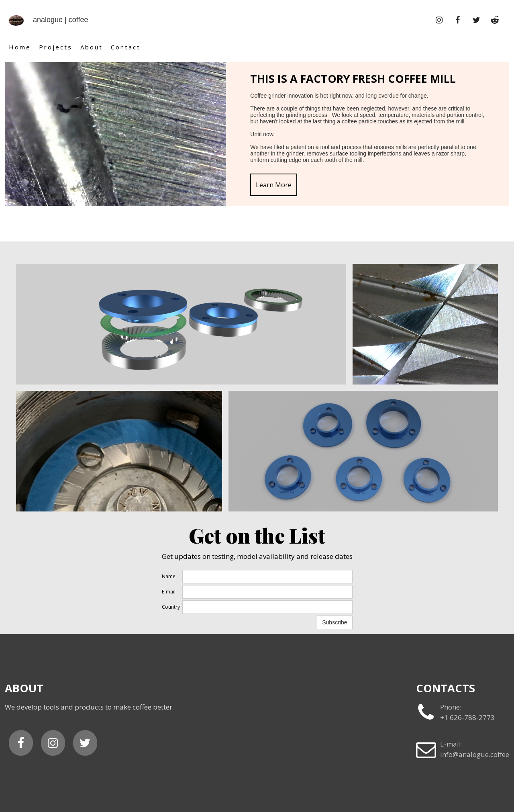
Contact (126, 47)
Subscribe (335, 622)
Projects (56, 47)
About (92, 47)
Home (20, 47)
